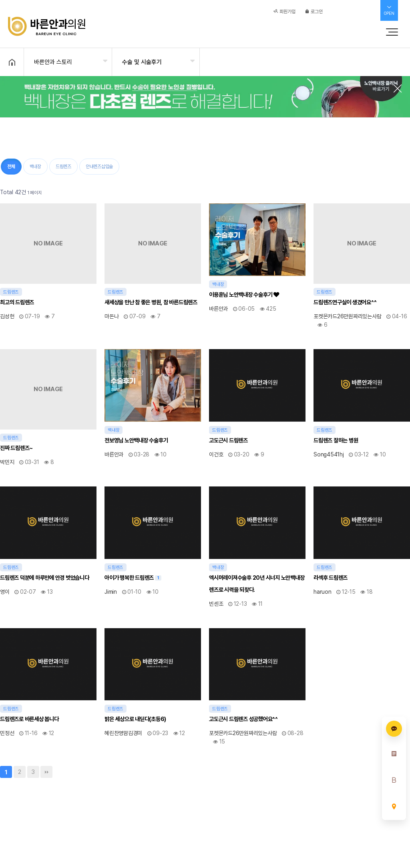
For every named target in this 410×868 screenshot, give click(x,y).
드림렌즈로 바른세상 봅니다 (29, 719)
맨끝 (46, 772)
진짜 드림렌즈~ (16, 448)
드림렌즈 (63, 167)
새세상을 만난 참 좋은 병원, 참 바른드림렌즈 (151, 302)
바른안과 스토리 (53, 62)
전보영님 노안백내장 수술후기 (136, 440)
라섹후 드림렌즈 (331, 578)
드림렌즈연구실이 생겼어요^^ (345, 302)
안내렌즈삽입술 (99, 167)
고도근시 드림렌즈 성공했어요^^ (243, 719)
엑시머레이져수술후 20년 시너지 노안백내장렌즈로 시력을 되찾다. (257, 584)
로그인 (314, 15)
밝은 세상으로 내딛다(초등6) (135, 719)
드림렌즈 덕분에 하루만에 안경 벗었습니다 (45, 578)
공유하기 (392, 61)
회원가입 (284, 15)
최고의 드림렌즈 (17, 302)
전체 (11, 167)
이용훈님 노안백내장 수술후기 (244, 294)
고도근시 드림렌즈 (228, 440)
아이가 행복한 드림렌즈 (133, 576)
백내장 (35, 167)
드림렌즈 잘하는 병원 (336, 440)
